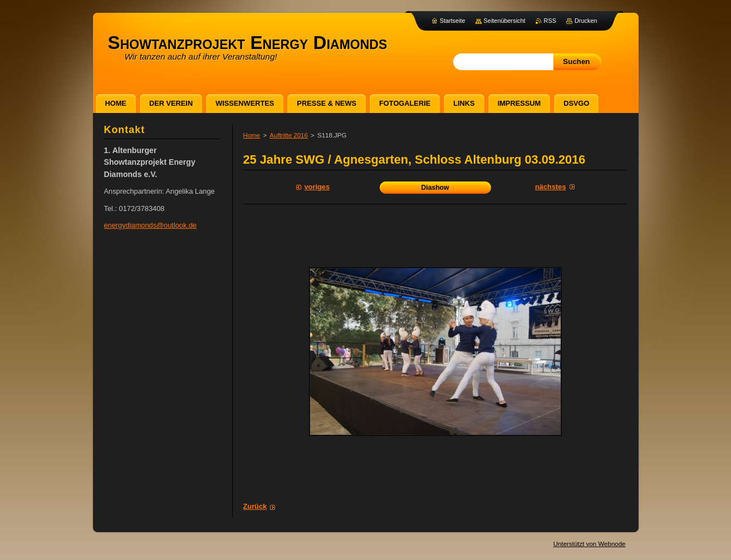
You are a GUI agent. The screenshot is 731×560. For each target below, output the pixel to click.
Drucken (586, 21)
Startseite (453, 21)
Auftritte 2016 (289, 135)
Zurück (255, 506)
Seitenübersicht (505, 21)
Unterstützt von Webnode (590, 544)
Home (252, 135)
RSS (550, 21)
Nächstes (550, 187)
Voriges (317, 187)
